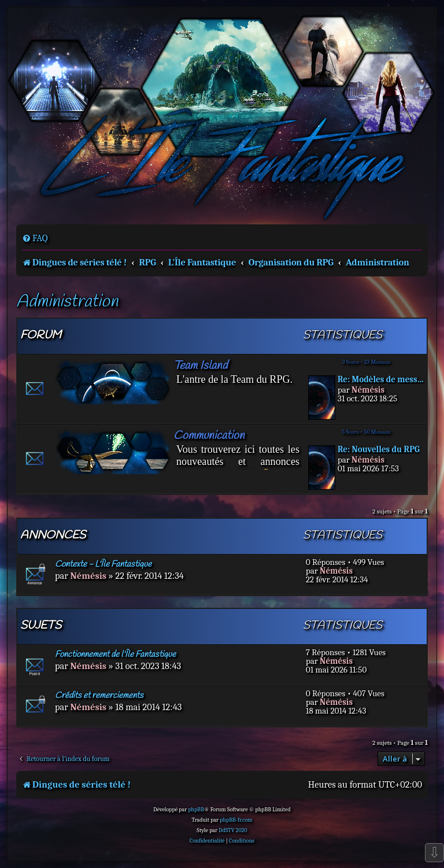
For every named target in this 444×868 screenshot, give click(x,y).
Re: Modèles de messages (381, 380)
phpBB (196, 810)
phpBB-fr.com (236, 820)
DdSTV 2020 (233, 830)
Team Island (200, 366)
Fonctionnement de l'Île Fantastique (115, 655)
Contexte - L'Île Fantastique (103, 564)
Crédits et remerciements (99, 696)
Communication (209, 436)
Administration (67, 302)
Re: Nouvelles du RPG (379, 450)
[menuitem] (35, 238)
